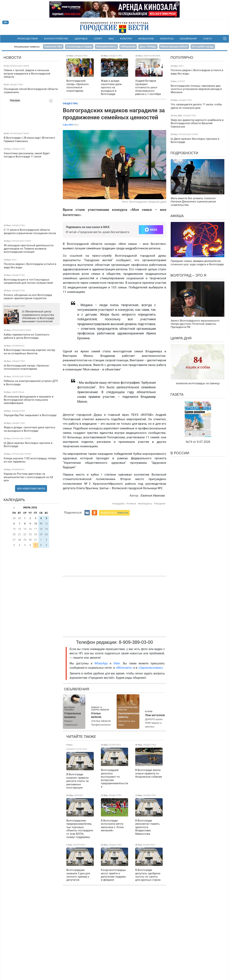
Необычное (146, 39)
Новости (12, 57)
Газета (207, 39)
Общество (70, 103)
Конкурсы (167, 39)
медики (160, 503)
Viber (117, 663)
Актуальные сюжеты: (27, 47)
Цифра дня (181, 338)
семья (132, 503)
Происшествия (27, 39)
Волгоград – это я (188, 275)
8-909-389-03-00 (136, 642)
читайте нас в (114, 513)
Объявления (188, 39)
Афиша (177, 216)
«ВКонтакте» (124, 668)
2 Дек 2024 (68, 125)
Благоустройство (56, 39)
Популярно (182, 57)
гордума (119, 503)
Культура (126, 39)
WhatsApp (102, 663)
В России (180, 453)
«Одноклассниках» (151, 668)
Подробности (184, 153)
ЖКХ (111, 39)
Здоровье (81, 39)
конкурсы (146, 503)
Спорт (98, 39)
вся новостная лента (31, 488)
